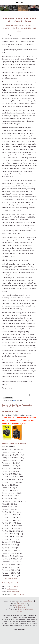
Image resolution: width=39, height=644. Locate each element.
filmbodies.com (14, 592)
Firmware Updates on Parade (14, 25)
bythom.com (15, 586)
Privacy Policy (21, 609)
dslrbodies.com (12, 589)
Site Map (30, 609)
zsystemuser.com (18, 594)
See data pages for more (9, 579)
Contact (19, 611)
